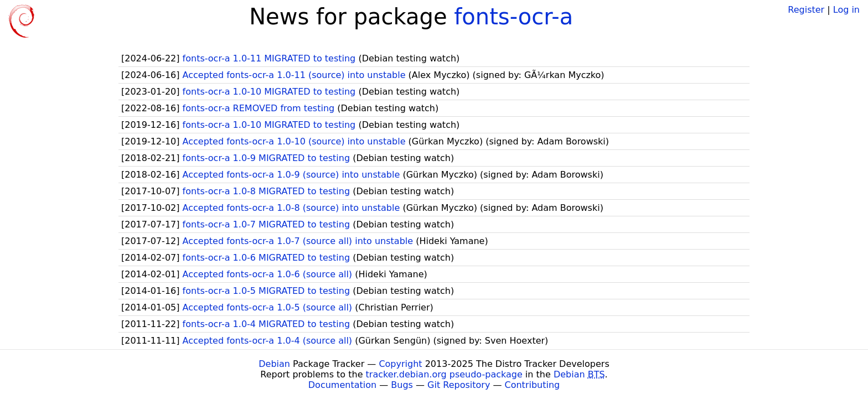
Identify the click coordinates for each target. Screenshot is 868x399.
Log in (846, 10)
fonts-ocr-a (513, 17)
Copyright (400, 364)
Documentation (342, 385)
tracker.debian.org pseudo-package (444, 374)
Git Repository (459, 385)
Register (806, 10)
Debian (274, 364)
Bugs (402, 385)
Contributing (533, 385)
